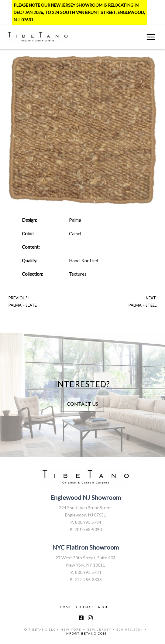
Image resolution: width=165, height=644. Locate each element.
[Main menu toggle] (151, 37)
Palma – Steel (143, 305)
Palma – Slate (23, 305)
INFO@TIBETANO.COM (86, 633)
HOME (66, 607)
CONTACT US (82, 404)
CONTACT (85, 607)
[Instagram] (90, 618)
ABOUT (105, 607)
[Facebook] (81, 618)
